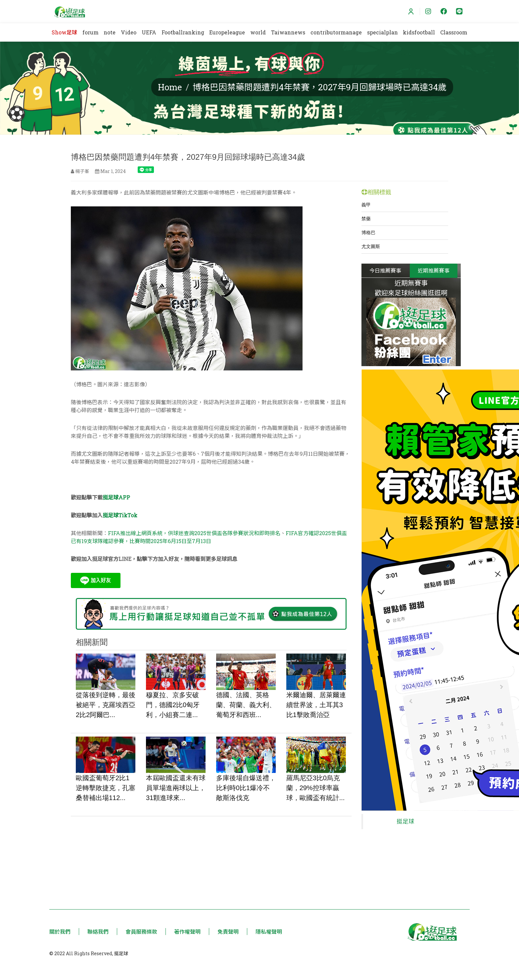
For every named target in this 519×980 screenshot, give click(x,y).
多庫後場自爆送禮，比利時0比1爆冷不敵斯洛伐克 (246, 788)
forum (91, 32)
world (258, 32)
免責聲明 (228, 932)
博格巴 (368, 233)
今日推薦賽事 (385, 270)
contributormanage (336, 32)
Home (170, 87)
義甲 (366, 205)
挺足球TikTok (120, 515)
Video (129, 32)
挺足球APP (116, 497)
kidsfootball (419, 32)
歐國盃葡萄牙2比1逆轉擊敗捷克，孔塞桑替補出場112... (106, 788)
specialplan (382, 32)
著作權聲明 (187, 932)
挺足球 (405, 818)
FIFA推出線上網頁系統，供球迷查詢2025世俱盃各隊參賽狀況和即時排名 (194, 533)
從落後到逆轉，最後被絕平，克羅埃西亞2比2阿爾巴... (106, 705)
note (110, 32)
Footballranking (183, 32)
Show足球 (64, 32)
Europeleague (227, 32)
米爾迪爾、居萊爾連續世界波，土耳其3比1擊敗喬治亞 (316, 705)
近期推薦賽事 (434, 270)
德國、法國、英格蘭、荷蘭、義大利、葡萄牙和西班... (246, 705)
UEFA (149, 32)
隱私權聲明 (269, 932)
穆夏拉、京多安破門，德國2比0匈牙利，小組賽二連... (173, 705)
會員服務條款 (141, 932)
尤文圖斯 (371, 246)
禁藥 (366, 219)
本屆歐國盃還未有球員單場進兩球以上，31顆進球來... (176, 788)
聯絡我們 (98, 932)
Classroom (454, 32)
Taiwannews (288, 32)
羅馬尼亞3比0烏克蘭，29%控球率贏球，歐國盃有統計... (316, 788)
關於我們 (60, 932)
